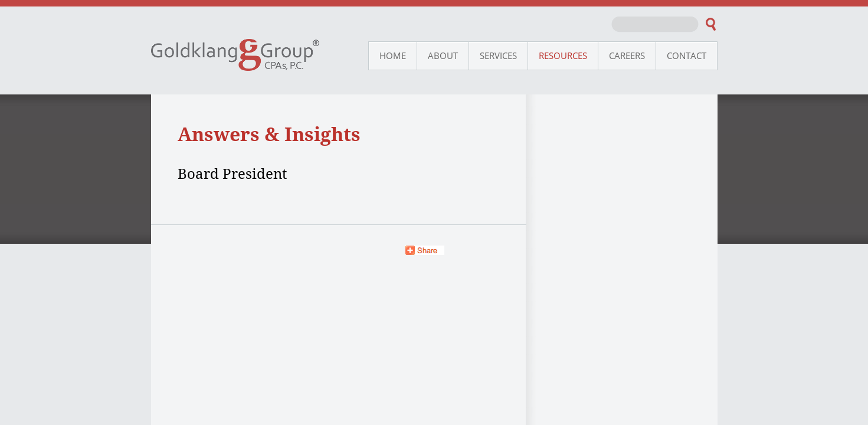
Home (393, 55)
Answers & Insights (269, 134)
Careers (627, 55)
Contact (687, 55)
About (443, 55)
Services (498, 55)
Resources (563, 55)
